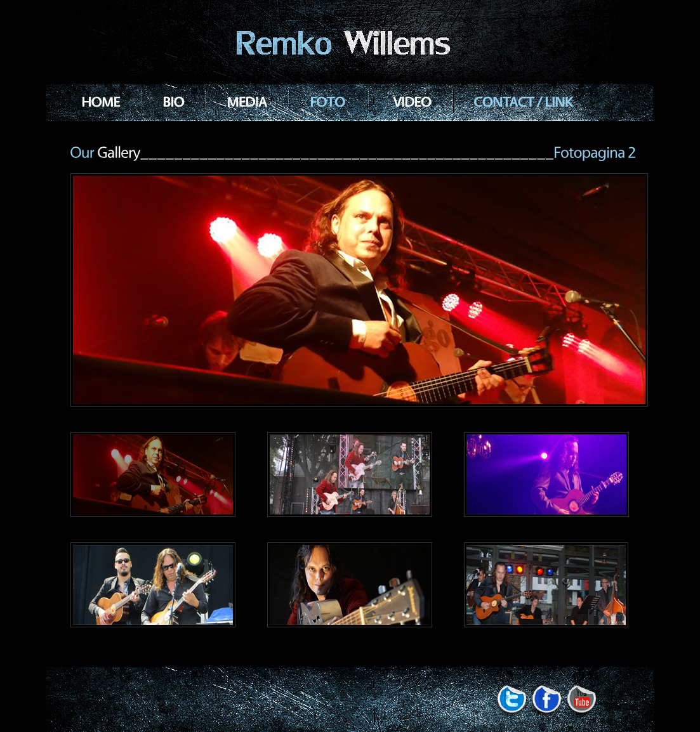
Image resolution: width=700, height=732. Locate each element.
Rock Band (350, 44)
